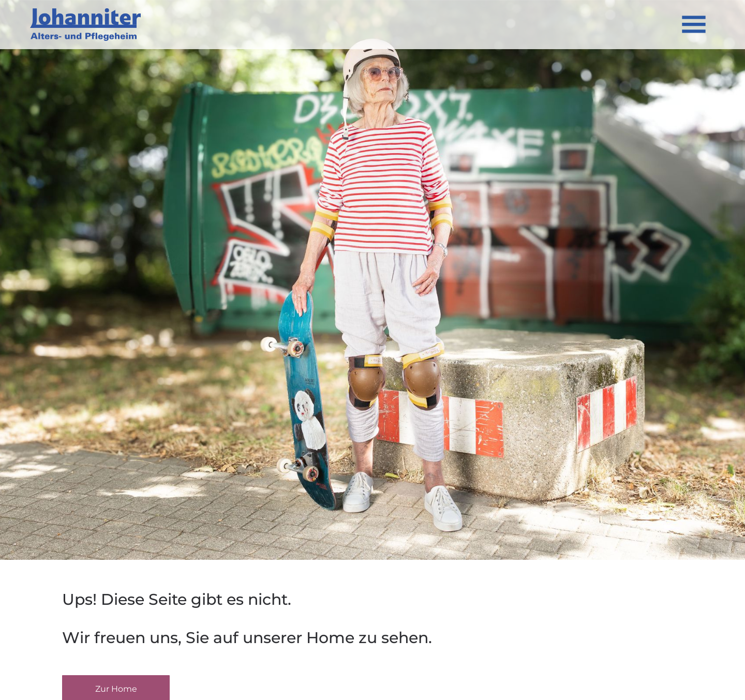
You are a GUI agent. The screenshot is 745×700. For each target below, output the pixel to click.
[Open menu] (694, 24)
